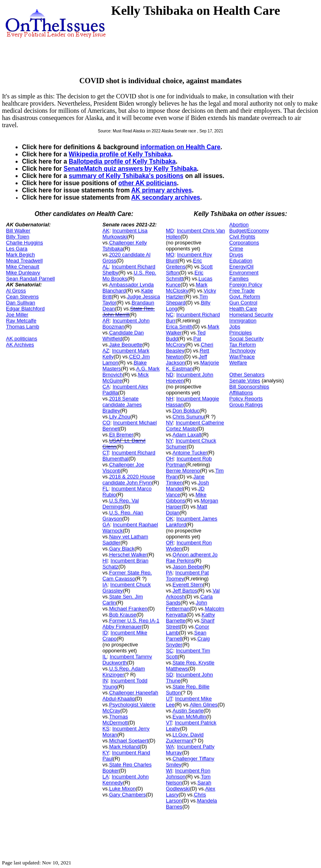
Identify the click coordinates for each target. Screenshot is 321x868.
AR (106, 321)
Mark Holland (125, 747)
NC (170, 315)
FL (105, 489)
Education (241, 261)
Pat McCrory (183, 342)
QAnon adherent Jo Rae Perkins (192, 558)
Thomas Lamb (23, 327)
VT (169, 723)
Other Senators (247, 375)
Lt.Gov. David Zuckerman (185, 738)
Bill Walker (18, 231)
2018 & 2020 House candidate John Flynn (129, 480)
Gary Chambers (128, 795)
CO (106, 423)
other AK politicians (148, 183)
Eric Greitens (184, 264)
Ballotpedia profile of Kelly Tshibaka (122, 161)
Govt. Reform (245, 297)
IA (105, 585)
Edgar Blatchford (25, 309)
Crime (236, 249)
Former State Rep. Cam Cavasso (127, 576)
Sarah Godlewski (188, 786)
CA (106, 387)
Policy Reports (246, 399)
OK (170, 519)
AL (106, 267)
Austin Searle (188, 711)
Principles (241, 333)
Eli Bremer (121, 435)
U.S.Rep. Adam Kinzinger (124, 672)
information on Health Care (180, 147)
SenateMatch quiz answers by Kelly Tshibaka (130, 169)
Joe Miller (17, 315)
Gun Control (243, 303)
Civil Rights (242, 237)
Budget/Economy (249, 231)
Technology (243, 351)
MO (170, 255)
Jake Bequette (126, 345)
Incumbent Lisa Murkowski (125, 234)
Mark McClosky (187, 288)
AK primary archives (161, 190)
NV (169, 423)
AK (106, 231)
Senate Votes (245, 381)
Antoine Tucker (190, 453)
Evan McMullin (190, 717)
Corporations (244, 243)
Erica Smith (179, 327)
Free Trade (242, 291)
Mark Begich (20, 255)
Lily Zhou (120, 417)
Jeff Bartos (185, 591)
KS (106, 729)
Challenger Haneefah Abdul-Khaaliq (130, 696)
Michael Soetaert (129, 741)
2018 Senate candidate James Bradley (122, 405)
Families (239, 279)
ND (170, 375)
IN (105, 681)
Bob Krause (123, 615)
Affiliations (241, 393)
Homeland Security (251, 315)
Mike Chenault (23, 267)
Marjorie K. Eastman (192, 366)
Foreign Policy (246, 285)
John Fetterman (186, 606)
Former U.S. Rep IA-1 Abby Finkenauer (131, 624)
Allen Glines (204, 705)
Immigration (243, 321)
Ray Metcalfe (21, 321)
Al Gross (16, 291)
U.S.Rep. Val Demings (121, 504)
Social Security (247, 339)
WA (170, 747)
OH (170, 459)
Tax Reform (243, 345)
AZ (106, 351)
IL (105, 657)
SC (169, 651)
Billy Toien (18, 237)
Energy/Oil (242, 267)
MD (170, 231)
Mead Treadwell (24, 261)
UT (169, 699)
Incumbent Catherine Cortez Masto (195, 426)
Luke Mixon (122, 789)
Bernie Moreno (183, 471)
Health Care (243, 309)
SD (169, 675)
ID (105, 633)
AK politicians (22, 339)
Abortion (239, 225)
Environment (244, 273)
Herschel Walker (128, 555)
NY (169, 441)
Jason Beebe (188, 567)
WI (169, 771)
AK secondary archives (165, 197)
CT (106, 453)
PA (169, 573)
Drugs (236, 255)
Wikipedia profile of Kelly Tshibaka (120, 154)
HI (105, 561)
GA (106, 525)
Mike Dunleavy (23, 273)
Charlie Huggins (25, 243)
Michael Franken (128, 609)
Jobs (235, 327)
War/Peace (242, 357)
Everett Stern (188, 585)
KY (106, 753)
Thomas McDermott (115, 720)
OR (170, 543)
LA (106, 777)
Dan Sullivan (21, 303)
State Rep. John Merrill (129, 312)
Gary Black (122, 549)
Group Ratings (246, 405)
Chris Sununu (188, 417)
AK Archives (20, 345)
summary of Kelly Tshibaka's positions (126, 176)
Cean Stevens (22, 297)
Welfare (238, 363)
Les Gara (17, 249)
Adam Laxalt (187, 435)
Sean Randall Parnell (30, 279)
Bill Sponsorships (249, 387)
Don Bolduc (186, 411)
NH (170, 399)
